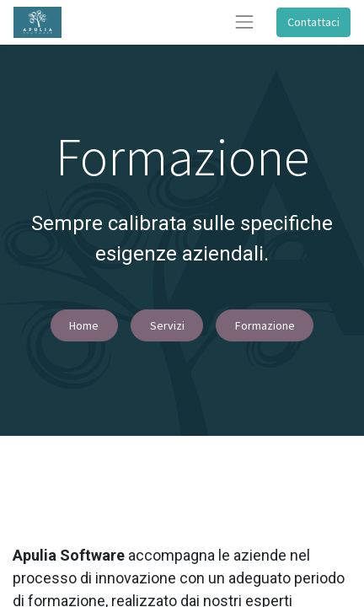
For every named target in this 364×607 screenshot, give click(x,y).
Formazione (265, 325)
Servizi (167, 325)
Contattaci (313, 22)
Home (84, 325)
